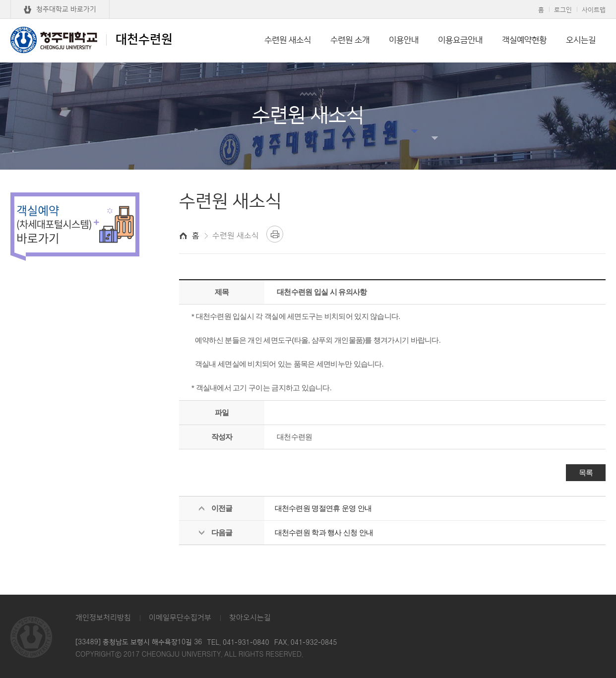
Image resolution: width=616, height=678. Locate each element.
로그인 (563, 10)
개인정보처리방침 (103, 618)
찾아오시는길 (250, 618)
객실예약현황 (524, 40)
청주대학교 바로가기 (66, 9)
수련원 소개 (350, 40)
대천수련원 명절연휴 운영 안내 (323, 508)
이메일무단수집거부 (180, 618)
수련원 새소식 (288, 40)
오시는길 (581, 40)
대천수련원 (92, 40)
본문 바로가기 (308, 0)
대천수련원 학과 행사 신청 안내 (324, 532)
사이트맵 (594, 10)
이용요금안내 (460, 40)
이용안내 (404, 40)
